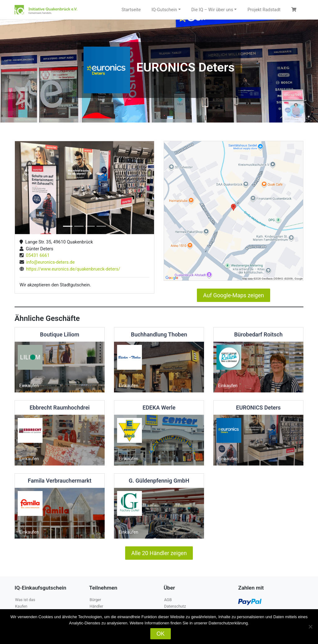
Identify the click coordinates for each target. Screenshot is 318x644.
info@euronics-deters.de (49, 262)
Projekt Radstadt (264, 10)
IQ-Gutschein (164, 10)
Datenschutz (175, 606)
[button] (25, 188)
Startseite (131, 10)
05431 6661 (37, 255)
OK (161, 634)
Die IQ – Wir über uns (212, 10)
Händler (96, 606)
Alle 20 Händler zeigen (159, 553)
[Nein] (310, 627)
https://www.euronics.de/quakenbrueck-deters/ (72, 269)
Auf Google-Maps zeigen (234, 295)
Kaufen (21, 606)
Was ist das (25, 600)
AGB (168, 600)
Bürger (95, 600)
